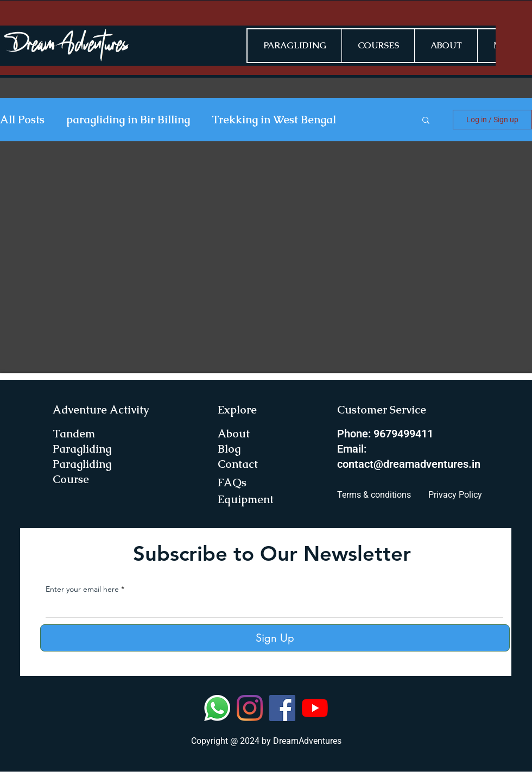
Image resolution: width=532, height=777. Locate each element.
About (234, 434)
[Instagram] (250, 708)
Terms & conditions (374, 495)
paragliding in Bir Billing (128, 120)
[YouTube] (315, 708)
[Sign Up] (275, 638)
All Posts (22, 120)
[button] (426, 121)
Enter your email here (82, 589)
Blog (229, 449)
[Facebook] (282, 708)
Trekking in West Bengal (274, 120)
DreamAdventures (307, 741)
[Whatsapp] (217, 708)
